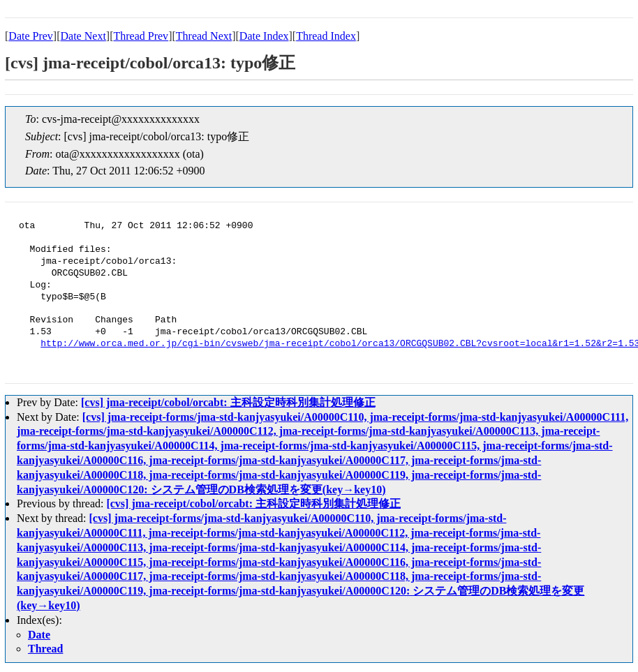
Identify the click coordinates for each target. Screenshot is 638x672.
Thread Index (326, 36)
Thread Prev (141, 36)
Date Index (264, 36)
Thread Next (204, 36)
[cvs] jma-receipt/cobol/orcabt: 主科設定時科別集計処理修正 (228, 402)
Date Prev (31, 36)
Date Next (83, 36)
